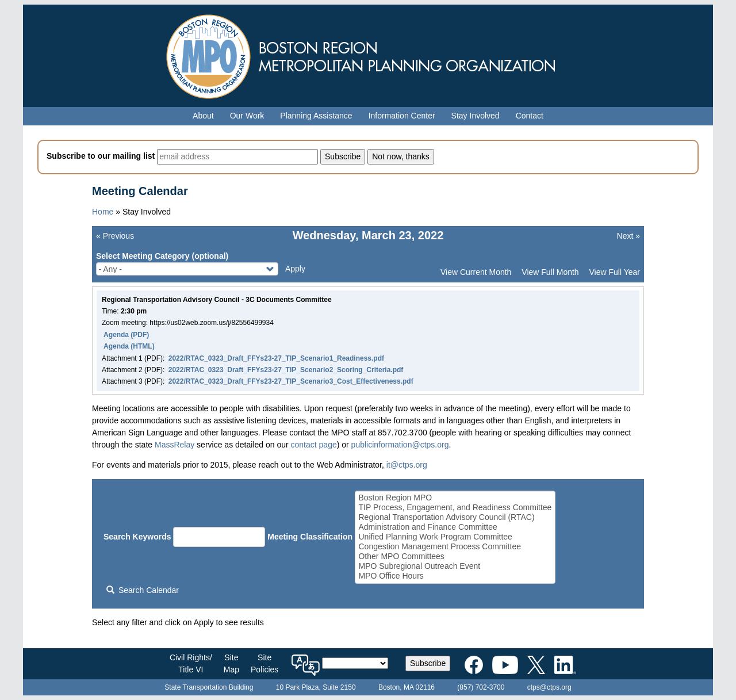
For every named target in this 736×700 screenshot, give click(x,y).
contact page (314, 445)
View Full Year (615, 272)
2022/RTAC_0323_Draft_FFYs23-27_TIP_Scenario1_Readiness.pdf (276, 358)
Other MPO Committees (455, 556)
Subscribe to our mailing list (101, 156)
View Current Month (476, 272)
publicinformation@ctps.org (400, 445)
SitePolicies (264, 663)
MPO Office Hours (455, 576)
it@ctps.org (407, 465)
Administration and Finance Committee (455, 527)
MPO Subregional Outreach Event (455, 566)
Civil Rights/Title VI (191, 663)
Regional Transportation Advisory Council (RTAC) (455, 517)
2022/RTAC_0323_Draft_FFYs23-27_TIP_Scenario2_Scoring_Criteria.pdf (286, 370)
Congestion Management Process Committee (455, 547)
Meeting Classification (310, 537)
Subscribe (428, 663)
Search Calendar (143, 590)
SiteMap (231, 663)
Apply (295, 269)
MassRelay (175, 445)
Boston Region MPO (455, 498)
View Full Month (550, 272)
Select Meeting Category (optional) (162, 256)
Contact (530, 116)
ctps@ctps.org (549, 687)
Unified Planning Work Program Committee (455, 537)
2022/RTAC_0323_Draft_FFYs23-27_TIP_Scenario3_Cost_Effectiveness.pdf (291, 381)
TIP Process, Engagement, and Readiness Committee (455, 508)
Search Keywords (137, 537)
